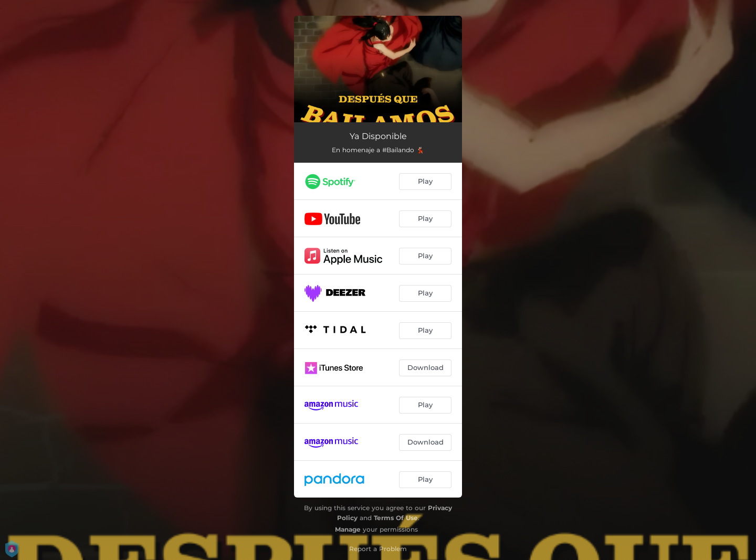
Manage (348, 529)
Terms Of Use (396, 518)
